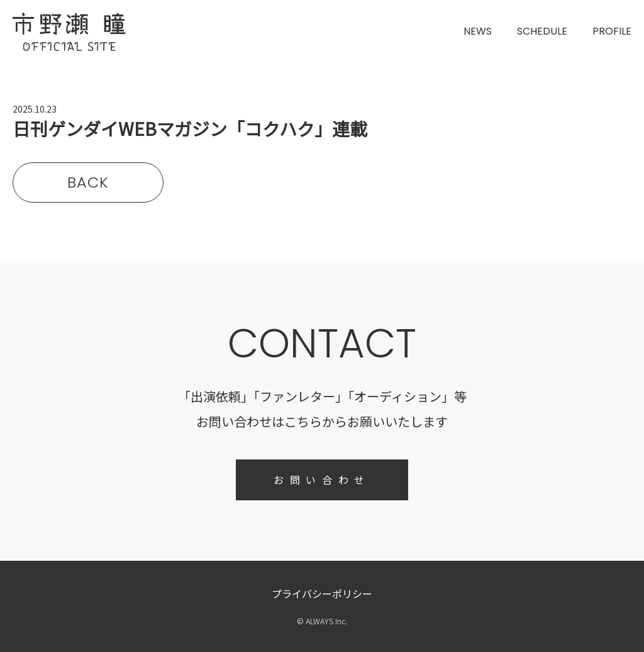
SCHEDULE (542, 31)
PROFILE (612, 31)
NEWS (478, 31)
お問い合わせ (322, 480)
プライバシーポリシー (322, 593)
